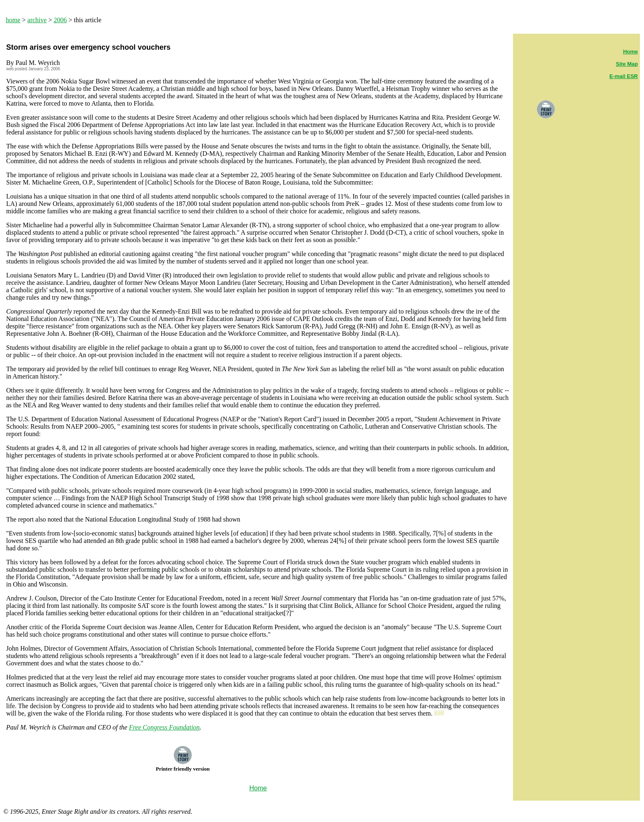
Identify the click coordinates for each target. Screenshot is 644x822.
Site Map (627, 64)
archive (37, 20)
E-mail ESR (624, 76)
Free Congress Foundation (164, 727)
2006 (60, 20)
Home (630, 52)
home (13, 20)
